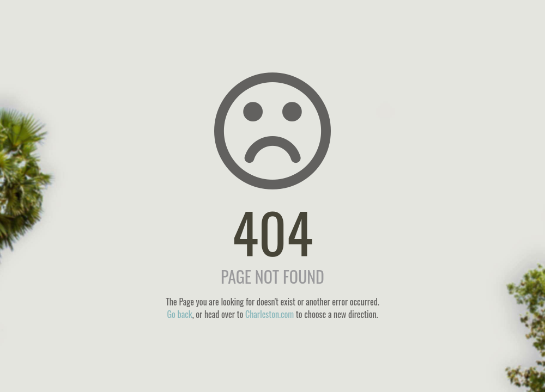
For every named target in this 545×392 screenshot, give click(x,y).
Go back (179, 314)
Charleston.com (270, 314)
